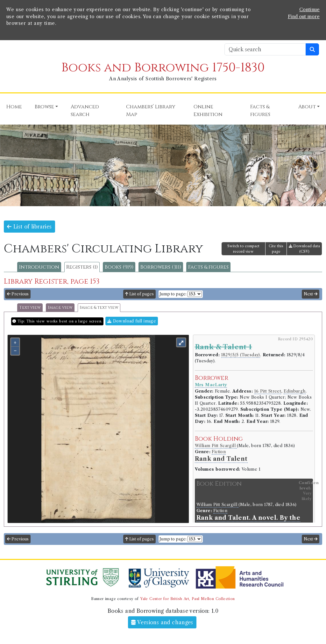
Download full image (132, 321)
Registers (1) (82, 267)
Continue (309, 10)
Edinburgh (295, 391)
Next (311, 294)
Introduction (39, 267)
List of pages (139, 294)
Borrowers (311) (161, 267)
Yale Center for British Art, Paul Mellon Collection (187, 599)
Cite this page (276, 249)
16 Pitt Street (268, 391)
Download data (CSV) (304, 249)
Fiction (219, 452)
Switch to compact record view (243, 249)
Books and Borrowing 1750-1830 (163, 68)
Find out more (304, 17)
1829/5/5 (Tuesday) (241, 355)
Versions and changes (162, 622)
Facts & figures (208, 267)
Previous (18, 294)
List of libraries (29, 227)
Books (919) (119, 267)
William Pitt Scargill (216, 446)
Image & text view (99, 308)
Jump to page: (173, 294)
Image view (60, 308)
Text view (30, 308)
